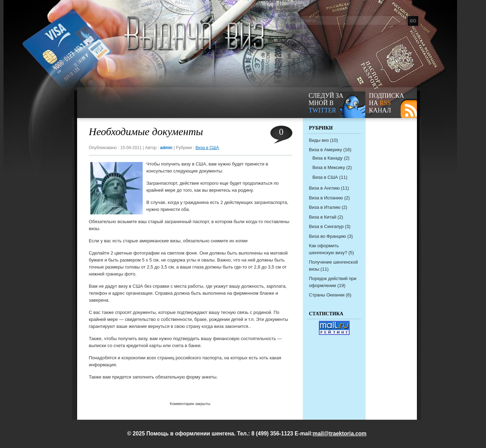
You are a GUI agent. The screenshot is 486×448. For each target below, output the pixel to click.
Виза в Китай (323, 217)
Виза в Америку (326, 150)
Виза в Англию (324, 188)
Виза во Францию (328, 236)
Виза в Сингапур (326, 226)
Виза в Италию (325, 207)
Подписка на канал (387, 103)
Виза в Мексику (329, 167)
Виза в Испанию (326, 198)
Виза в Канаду (328, 158)
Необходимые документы (146, 131)
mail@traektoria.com (340, 434)
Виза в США (207, 148)
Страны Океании (327, 295)
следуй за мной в (326, 103)
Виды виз (319, 140)
